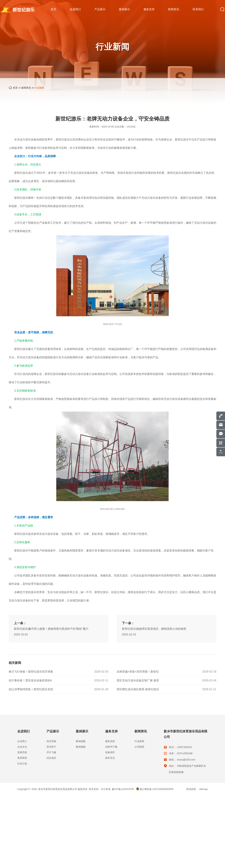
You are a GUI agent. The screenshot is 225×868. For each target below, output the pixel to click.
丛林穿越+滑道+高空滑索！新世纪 (138, 672)
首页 (15, 88)
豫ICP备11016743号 (123, 789)
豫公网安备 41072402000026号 (155, 789)
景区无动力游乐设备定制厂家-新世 (138, 681)
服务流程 (110, 741)
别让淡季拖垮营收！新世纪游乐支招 (31, 689)
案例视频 (81, 747)
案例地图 (81, 741)
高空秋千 (51, 747)
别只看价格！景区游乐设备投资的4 (30, 681)
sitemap (203, 789)
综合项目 (51, 758)
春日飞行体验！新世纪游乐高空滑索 (31, 672)
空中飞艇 (51, 752)
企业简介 (22, 741)
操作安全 (110, 758)
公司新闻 (139, 747)
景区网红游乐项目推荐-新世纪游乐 (138, 689)
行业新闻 (39, 88)
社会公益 (22, 763)
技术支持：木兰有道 (100, 789)
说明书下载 (111, 747)
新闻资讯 (26, 88)
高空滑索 (51, 741)
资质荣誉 (22, 758)
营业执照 (191, 789)
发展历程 (22, 752)
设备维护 (110, 752)
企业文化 (22, 747)
